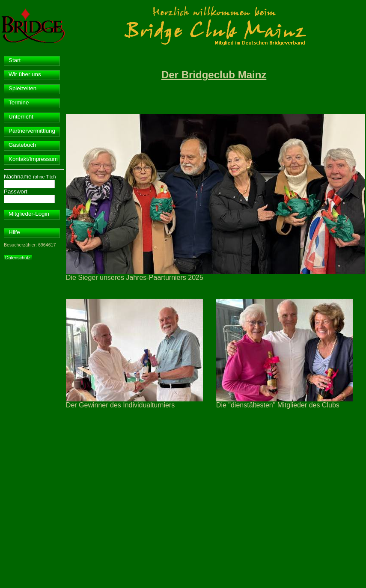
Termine (19, 102)
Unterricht (21, 117)
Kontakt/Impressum (33, 159)
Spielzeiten (22, 88)
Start (15, 60)
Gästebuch (22, 145)
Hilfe (14, 232)
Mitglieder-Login (29, 214)
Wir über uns (25, 74)
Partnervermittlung (32, 131)
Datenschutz (18, 258)
